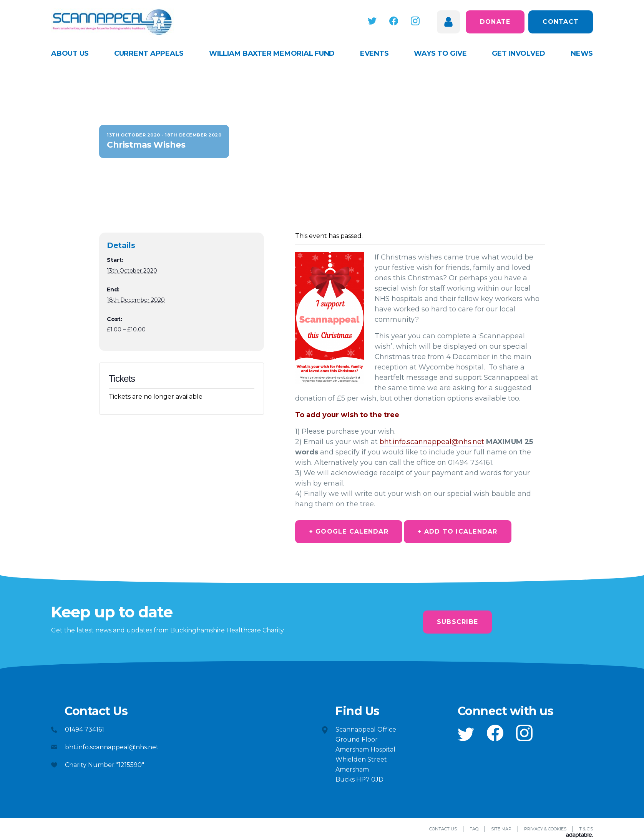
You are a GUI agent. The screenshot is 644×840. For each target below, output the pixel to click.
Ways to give (440, 53)
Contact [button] (561, 22)
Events (374, 53)
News (582, 53)
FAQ (474, 829)
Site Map (501, 829)
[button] (374, 21)
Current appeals (149, 53)
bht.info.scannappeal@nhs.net (432, 442)
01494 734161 (85, 729)
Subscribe (457, 622)
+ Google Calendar (349, 531)
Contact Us (443, 829)
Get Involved (519, 53)
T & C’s (586, 829)
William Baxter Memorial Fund (272, 53)
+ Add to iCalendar (459, 531)
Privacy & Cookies (545, 829)
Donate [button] (495, 22)
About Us (70, 53)
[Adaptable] (579, 836)
